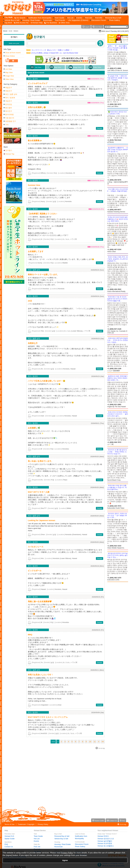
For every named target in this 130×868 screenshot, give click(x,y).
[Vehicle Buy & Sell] (11, 20)
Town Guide (38, 836)
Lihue (59, 705)
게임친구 (9, 101)
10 (90, 742)
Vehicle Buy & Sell (61, 839)
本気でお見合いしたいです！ (41, 675)
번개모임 (9, 104)
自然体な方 (33, 343)
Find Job (37, 847)
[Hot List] (70, 18)
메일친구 (9, 88)
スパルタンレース (36, 547)
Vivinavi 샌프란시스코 (106, 839)
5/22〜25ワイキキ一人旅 (39, 492)
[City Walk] (9, 18)
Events (36, 841)
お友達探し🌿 (34, 428)
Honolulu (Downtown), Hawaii (76, 534)
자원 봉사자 (10, 118)
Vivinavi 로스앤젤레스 (106, 846)
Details (100, 95)
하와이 (16, 31)
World (5, 31)
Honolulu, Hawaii (77, 95)
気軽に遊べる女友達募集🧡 (40, 601)
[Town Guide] (59, 18)
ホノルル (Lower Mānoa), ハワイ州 (77, 331)
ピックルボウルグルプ (38, 83)
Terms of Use (10, 824)
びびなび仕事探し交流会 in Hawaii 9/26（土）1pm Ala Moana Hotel (52, 53)
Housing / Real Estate (63, 844)
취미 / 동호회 (10, 98)
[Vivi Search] (20, 18)
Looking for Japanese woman (42, 520)
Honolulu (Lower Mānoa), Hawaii (65, 558)
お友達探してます (36, 251)
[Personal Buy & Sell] (113, 18)
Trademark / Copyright (26, 824)
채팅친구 (9, 91)
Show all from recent (13, 53)
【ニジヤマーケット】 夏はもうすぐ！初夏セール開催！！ (49, 50)
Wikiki (69, 508)
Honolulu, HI (70, 173)
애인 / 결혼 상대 (11, 94)
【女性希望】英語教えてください (42, 214)
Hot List (37, 839)
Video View (9, 79)
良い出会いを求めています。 (41, 461)
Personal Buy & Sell (62, 836)
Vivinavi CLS (9, 836)
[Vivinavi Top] (17, 8)
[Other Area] (64, 23)
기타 (7, 125)
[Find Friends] (59, 20)
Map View (9, 72)
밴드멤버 (9, 108)
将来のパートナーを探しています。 (43, 274)
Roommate (59, 847)
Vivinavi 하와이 (103, 836)
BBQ (30, 635)
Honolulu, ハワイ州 (74, 128)
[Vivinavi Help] (37, 23)
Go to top (123, 824)
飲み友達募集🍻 (35, 140)
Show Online (10, 56)
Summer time (34, 185)
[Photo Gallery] (114, 20)
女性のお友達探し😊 (37, 107)
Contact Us (9, 847)
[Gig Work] (8, 23)
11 (95, 742)
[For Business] (51, 23)
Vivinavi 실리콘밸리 (105, 841)
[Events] (78, 18)
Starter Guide (10, 839)
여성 (57, 128)
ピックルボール (35, 571)
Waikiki (65, 263)
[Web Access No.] (21, 23)
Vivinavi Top (10, 154)
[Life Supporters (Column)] (78, 20)
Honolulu (68, 201)
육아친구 (9, 111)
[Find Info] (98, 18)
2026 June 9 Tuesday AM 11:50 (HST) (115, 31)
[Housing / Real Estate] (30, 20)
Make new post (14, 43)
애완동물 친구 (10, 121)
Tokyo (65, 480)
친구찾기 (14, 37)
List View (9, 69)
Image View (10, 76)
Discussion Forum (82, 844)
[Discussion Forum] (98, 20)
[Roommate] (47, 20)
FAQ (6, 844)
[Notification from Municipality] (39, 18)
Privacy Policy (43, 824)
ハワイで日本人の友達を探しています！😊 (47, 381)
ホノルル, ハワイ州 (70, 239)
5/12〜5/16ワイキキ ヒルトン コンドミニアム (48, 717)
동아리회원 (9, 115)
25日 (30, 301)
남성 (55, 201)
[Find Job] (88, 18)
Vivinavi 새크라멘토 (105, 843)
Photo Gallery (80, 847)
